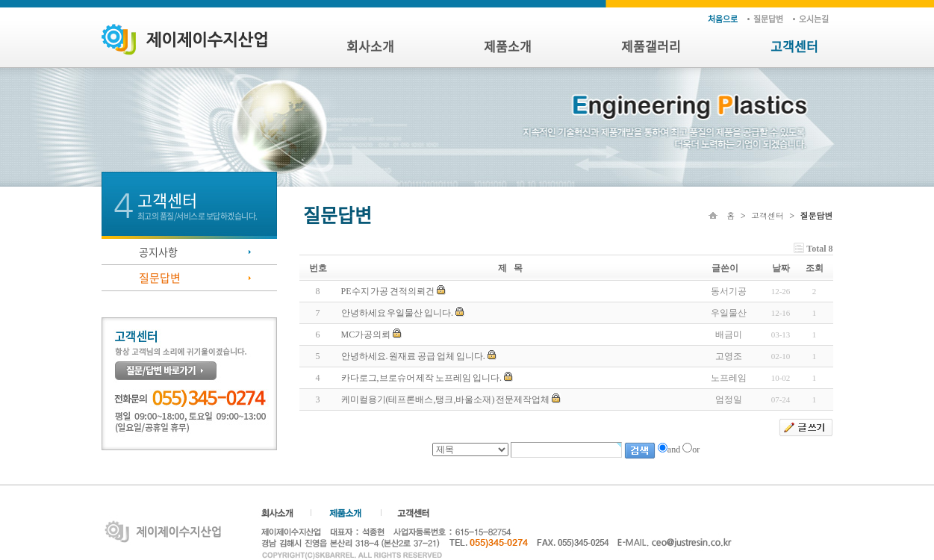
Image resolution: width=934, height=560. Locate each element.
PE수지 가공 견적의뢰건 (388, 291)
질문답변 (768, 19)
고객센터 (794, 46)
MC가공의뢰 (366, 335)
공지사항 (158, 252)
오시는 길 (814, 19)
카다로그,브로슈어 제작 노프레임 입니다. (421, 378)
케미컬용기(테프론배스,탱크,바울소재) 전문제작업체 (446, 399)
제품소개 (508, 46)
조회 (815, 268)
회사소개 (370, 46)
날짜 (781, 268)
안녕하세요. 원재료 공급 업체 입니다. (413, 356)
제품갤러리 (651, 46)
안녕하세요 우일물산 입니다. (398, 313)
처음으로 (723, 19)
